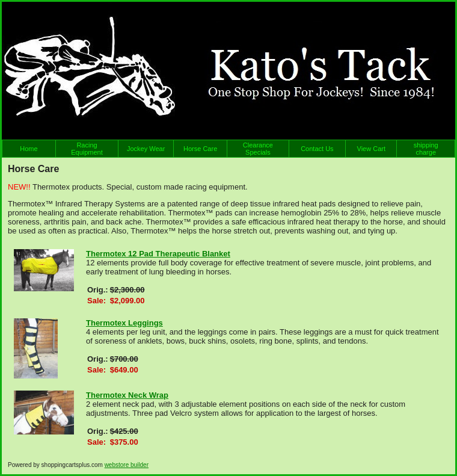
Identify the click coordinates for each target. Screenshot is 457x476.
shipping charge (426, 149)
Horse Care (200, 149)
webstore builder (127, 465)
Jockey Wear (146, 149)
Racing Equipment (87, 149)
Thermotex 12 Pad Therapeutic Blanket (158, 254)
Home (29, 149)
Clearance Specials (258, 149)
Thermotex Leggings (124, 323)
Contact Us (317, 149)
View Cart (371, 149)
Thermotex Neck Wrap (127, 395)
